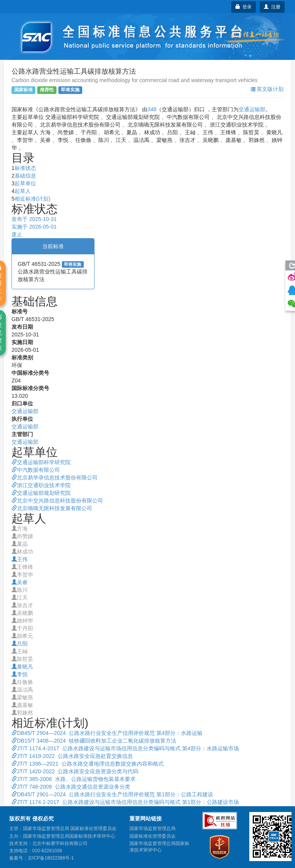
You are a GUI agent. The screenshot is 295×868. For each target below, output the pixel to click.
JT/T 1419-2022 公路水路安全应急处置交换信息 (72, 756)
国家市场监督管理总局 (152, 828)
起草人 (23, 191)
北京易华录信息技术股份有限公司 (55, 478)
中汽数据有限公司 (36, 470)
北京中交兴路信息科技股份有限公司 (57, 501)
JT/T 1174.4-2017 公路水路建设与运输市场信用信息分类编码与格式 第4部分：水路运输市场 (125, 748)
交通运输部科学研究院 (41, 462)
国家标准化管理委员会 (152, 836)
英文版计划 (267, 89)
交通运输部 (252, 109)
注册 (272, 7)
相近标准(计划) (32, 199)
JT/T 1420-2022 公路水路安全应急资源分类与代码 (75, 771)
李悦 (20, 674)
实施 (34, 227)
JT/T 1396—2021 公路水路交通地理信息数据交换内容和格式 (88, 764)
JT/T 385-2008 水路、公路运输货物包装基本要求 (74, 779)
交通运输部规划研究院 (41, 493)
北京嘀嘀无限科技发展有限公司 (52, 508)
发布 (34, 219)
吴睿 (20, 582)
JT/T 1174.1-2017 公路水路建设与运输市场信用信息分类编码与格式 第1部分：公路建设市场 (125, 802)
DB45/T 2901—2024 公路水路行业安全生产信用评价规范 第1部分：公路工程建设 (112, 794)
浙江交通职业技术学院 (41, 485)
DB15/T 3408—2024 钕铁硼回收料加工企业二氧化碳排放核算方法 (94, 741)
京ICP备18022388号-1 (51, 858)
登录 (244, 7)
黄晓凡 (22, 667)
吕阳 (20, 644)
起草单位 (25, 183)
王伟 (20, 559)
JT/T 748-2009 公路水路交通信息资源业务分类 (71, 787)
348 (152, 109)
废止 (17, 234)
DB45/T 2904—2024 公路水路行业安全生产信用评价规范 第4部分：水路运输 (107, 733)
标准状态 (25, 168)
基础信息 (25, 176)
